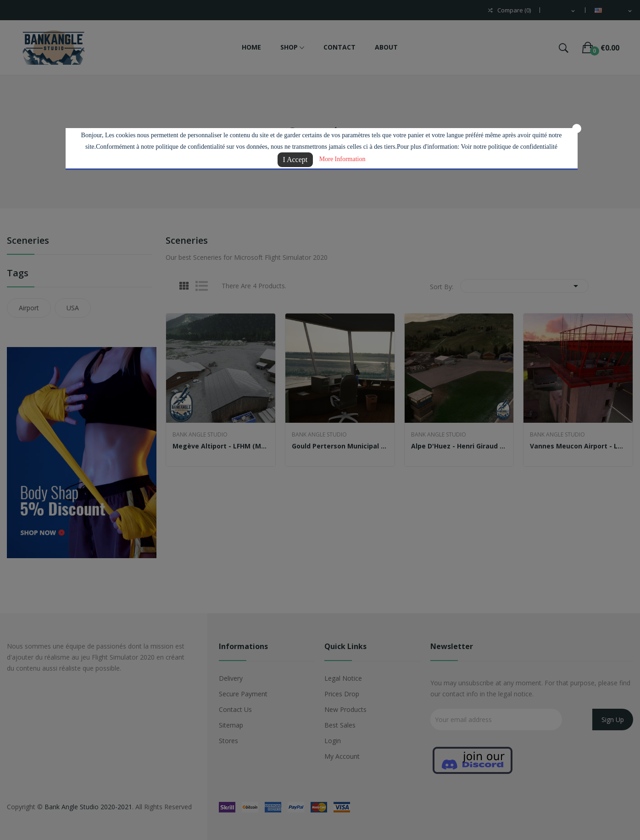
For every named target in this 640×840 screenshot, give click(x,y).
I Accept (295, 160)
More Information (342, 159)
